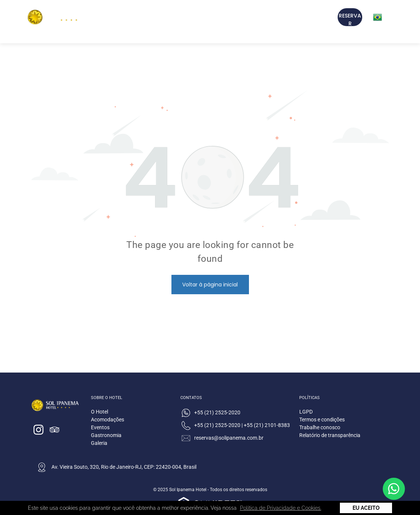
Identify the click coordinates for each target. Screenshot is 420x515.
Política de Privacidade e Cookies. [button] (281, 508)
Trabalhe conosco (320, 427)
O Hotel (100, 412)
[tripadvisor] (55, 431)
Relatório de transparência (330, 435)
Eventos (100, 427)
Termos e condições (322, 420)
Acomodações (108, 420)
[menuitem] (155, 18)
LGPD (306, 412)
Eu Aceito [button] (366, 508)
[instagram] (39, 431)
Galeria (99, 443)
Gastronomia (106, 435)
